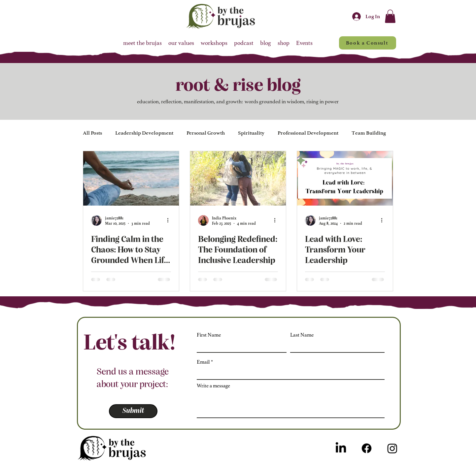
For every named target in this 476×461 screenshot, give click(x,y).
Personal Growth (206, 133)
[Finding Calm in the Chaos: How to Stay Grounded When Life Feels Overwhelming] (131, 178)
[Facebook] (367, 448)
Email (203, 362)
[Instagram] (392, 448)
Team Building (369, 133)
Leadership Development (144, 133)
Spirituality (251, 133)
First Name (209, 335)
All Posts (92, 133)
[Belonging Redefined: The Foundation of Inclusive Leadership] (238, 178)
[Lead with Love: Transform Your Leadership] (345, 178)
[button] (390, 16)
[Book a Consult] (368, 43)
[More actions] (170, 220)
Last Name (302, 335)
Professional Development (308, 133)
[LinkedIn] (341, 448)
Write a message (213, 386)
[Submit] (133, 411)
